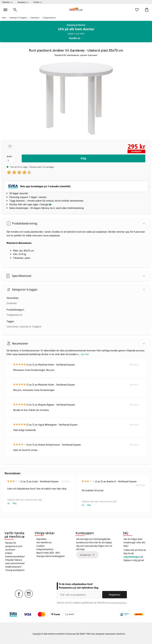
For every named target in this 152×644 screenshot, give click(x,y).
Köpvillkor (42, 539)
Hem (4, 18)
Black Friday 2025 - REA (48, 553)
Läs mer (85, 354)
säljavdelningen (132, 557)
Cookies (40, 546)
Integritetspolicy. (118, 603)
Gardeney (12, 303)
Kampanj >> (23, 2)
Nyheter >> (8, 2)
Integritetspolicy (45, 549)
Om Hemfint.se (44, 542)
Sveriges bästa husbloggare (51, 556)
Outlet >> (38, 2)
